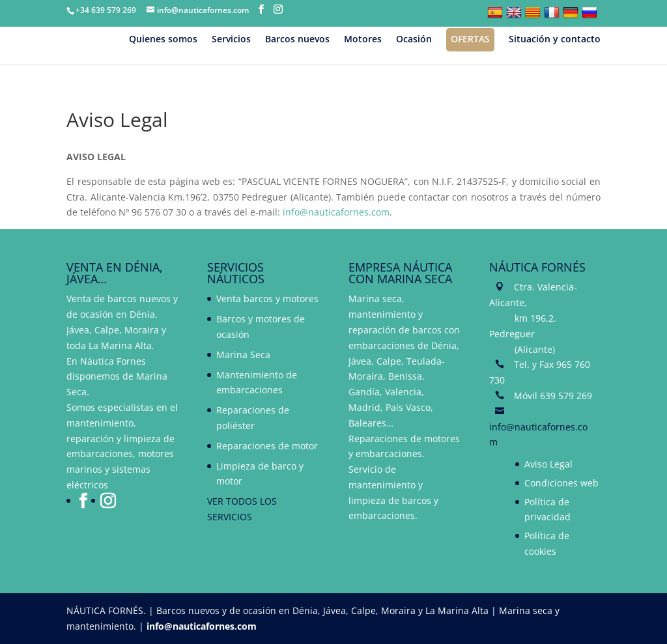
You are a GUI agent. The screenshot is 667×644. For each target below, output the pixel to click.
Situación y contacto (555, 40)
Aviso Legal (548, 464)
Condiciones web (561, 483)
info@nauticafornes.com (336, 212)
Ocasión (414, 40)
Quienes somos (163, 40)
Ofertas (470, 39)
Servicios (231, 40)
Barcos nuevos (297, 40)
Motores (363, 40)
